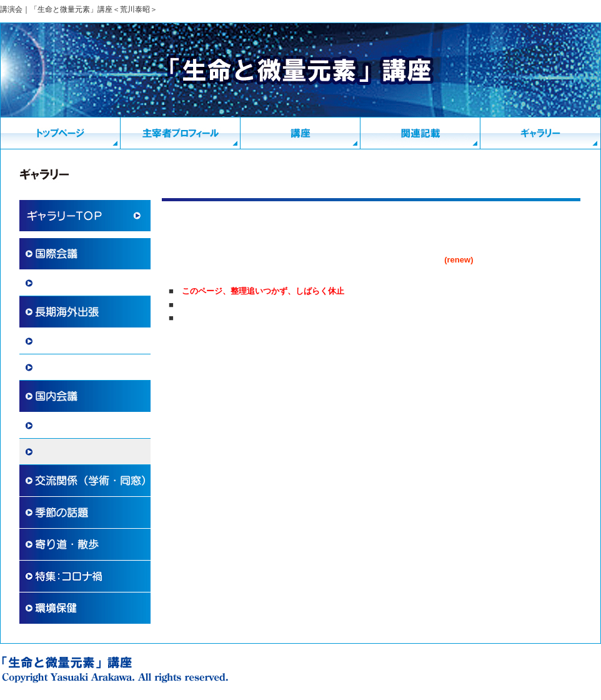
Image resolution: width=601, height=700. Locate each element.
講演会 (48, 452)
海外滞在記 (57, 341)
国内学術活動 (61, 426)
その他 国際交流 (70, 367)
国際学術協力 (61, 283)
